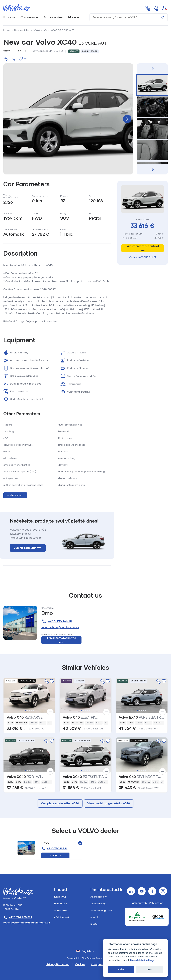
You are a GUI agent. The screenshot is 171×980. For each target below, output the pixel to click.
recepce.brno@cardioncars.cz (60, 627)
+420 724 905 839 (18, 917)
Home (7, 30)
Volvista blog (98, 904)
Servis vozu (61, 911)
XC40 (37, 30)
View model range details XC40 (109, 803)
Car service (29, 17)
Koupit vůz (60, 897)
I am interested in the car (62, 640)
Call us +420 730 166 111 (143, 257)
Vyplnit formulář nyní (28, 548)
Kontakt (95, 917)
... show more (15, 495)
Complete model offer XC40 (60, 803)
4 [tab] (31, 711)
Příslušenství (62, 917)
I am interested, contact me (142, 248)
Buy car (9, 17)
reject (150, 969)
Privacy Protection (58, 965)
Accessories (53, 17)
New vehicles (22, 30)
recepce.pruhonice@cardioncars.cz (27, 923)
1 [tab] (25, 711)
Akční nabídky (99, 897)
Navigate (55, 855)
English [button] (83, 951)
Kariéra (94, 924)
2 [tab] (27, 711)
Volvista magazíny (101, 911)
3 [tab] (29, 711)
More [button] (72, 17)
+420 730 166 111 (57, 621)
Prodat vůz (61, 904)
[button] (164, 8)
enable (121, 969)
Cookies (80, 965)
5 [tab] (33, 711)
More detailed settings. (143, 960)
